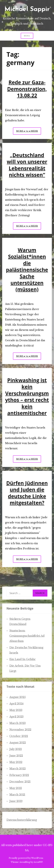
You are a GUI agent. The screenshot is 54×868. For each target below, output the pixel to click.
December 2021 (20, 782)
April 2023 (16, 717)
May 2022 (16, 762)
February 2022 (19, 775)
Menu (27, 36)
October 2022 (19, 736)
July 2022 (16, 749)
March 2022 (17, 769)
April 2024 (16, 704)
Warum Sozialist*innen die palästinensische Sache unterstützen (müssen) (27, 270)
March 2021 (17, 795)
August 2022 (18, 743)
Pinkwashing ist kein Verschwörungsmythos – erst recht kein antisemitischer (27, 397)
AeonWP (38, 862)
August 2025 (17, 697)
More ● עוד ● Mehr (29, 132)
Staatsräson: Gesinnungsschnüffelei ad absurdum (27, 636)
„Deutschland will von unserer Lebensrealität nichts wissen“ (27, 165)
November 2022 (20, 730)
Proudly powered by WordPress (26, 858)
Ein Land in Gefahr (23, 659)
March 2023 (17, 723)
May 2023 (16, 710)
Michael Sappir (27, 9)
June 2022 (16, 756)
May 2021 (16, 788)
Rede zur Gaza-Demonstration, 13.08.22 (27, 89)
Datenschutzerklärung (22, 820)
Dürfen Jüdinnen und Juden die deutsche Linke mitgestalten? (27, 493)
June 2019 (16, 801)
